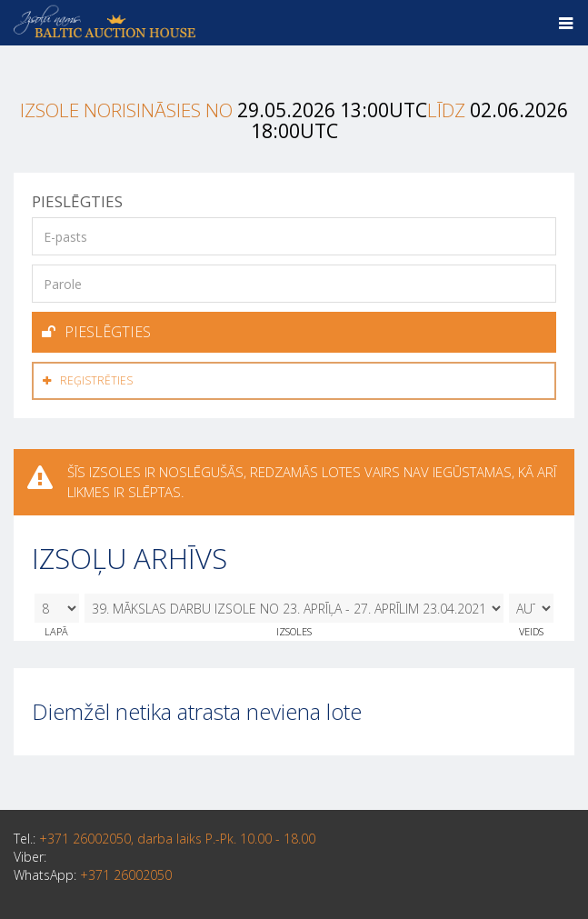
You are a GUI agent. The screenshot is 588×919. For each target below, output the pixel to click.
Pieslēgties (96, 332)
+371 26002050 (126, 875)
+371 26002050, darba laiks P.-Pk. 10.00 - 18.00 (177, 839)
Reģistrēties (88, 380)
